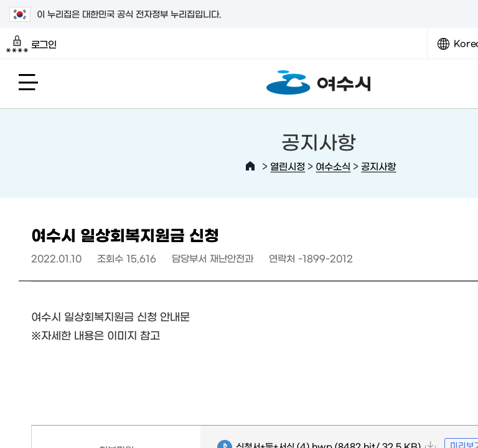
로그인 (31, 44)
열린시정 (288, 166)
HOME (250, 166)
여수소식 (333, 166)
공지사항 (378, 166)
